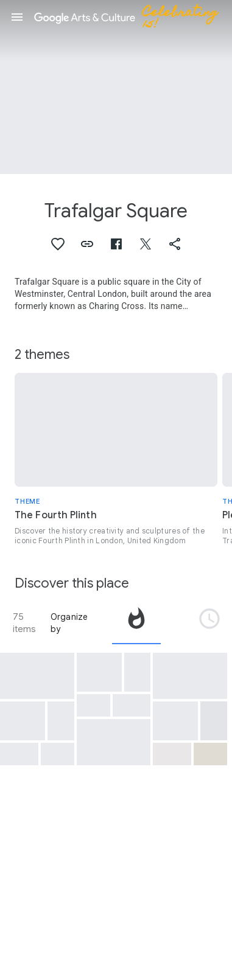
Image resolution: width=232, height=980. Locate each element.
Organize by (69, 623)
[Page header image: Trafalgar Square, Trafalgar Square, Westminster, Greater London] (116, 87)
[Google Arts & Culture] (132, 17)
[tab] (136, 623)
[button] (17, 17)
